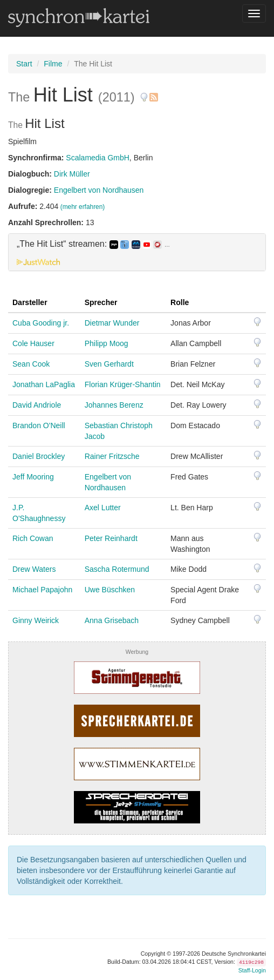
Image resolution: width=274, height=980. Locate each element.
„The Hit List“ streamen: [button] (93, 244)
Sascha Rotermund (117, 569)
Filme (53, 64)
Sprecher (101, 302)
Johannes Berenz (114, 405)
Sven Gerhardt (109, 364)
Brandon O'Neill (39, 425)
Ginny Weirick (36, 620)
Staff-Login (252, 970)
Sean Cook (31, 364)
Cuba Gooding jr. (41, 323)
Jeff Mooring (33, 477)
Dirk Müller (72, 174)
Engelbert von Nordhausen (99, 190)
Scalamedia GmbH (98, 158)
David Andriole (37, 405)
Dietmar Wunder (112, 323)
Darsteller (30, 302)
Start (24, 64)
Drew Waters (34, 569)
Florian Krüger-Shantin (123, 384)
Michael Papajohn (42, 590)
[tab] (137, 252)
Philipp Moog (107, 343)
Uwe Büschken (110, 590)
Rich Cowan (33, 538)
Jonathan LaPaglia (44, 384)
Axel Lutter (103, 508)
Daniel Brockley (39, 456)
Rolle (180, 302)
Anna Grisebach (112, 620)
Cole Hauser (33, 343)
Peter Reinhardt (111, 538)
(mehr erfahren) (83, 207)
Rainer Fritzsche (112, 456)
